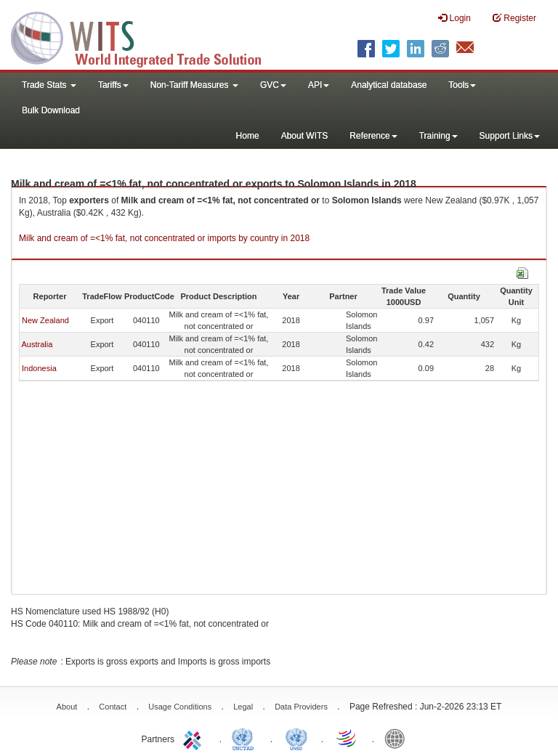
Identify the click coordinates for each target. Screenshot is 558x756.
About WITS (305, 136)
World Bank (398, 738)
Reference (373, 136)
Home (248, 136)
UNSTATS (296, 738)
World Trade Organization (347, 738)
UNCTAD (246, 738)
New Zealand (45, 320)
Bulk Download (51, 110)
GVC (273, 85)
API (319, 85)
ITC (195, 738)
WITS (145, 36)
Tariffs (113, 85)
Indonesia (39, 368)
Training (438, 136)
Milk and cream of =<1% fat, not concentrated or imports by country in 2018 (164, 238)
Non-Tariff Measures (194, 85)
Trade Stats (49, 85)
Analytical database (389, 85)
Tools (462, 85)
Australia (37, 344)
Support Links (510, 136)
